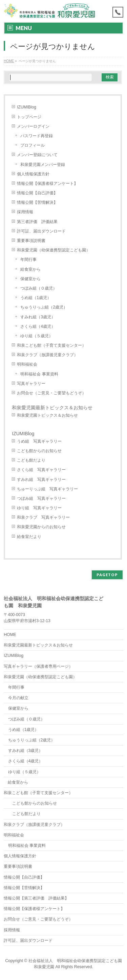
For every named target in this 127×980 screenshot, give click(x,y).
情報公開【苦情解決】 (37, 202)
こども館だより (31, 460)
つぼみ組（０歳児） (39, 288)
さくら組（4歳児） (38, 326)
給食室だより (29, 537)
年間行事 (28, 260)
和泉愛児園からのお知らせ (41, 527)
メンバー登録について (37, 155)
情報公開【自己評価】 (37, 193)
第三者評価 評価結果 (37, 222)
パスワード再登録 (37, 136)
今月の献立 (18, 698)
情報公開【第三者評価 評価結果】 (36, 898)
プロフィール (33, 145)
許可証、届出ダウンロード (41, 231)
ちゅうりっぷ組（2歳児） (44, 307)
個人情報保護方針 (33, 174)
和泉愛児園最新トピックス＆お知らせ (52, 408)
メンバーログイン (33, 126)
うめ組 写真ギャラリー (39, 441)
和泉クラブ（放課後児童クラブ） (47, 355)
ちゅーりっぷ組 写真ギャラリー (47, 489)
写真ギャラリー (31, 384)
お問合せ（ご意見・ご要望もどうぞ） (51, 393)
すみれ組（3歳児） (38, 317)
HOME (10, 635)
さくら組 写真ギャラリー (41, 470)
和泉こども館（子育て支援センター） (51, 345)
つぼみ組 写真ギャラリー (41, 498)
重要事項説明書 (31, 241)
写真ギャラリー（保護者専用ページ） (38, 666)
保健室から (30, 279)
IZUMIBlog (27, 107)
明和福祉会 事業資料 (39, 374)
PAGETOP (107, 575)
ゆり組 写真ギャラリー (39, 508)
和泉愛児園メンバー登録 (43, 165)
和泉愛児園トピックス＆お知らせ (47, 415)
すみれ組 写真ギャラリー (41, 480)
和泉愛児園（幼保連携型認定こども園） (56, 250)
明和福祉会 (27, 364)
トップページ (29, 117)
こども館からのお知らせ (39, 451)
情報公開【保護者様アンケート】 (47, 183)
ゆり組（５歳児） (37, 336)
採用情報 (25, 212)
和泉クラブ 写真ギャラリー (43, 517)
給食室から (30, 269)
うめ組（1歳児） (36, 298)
